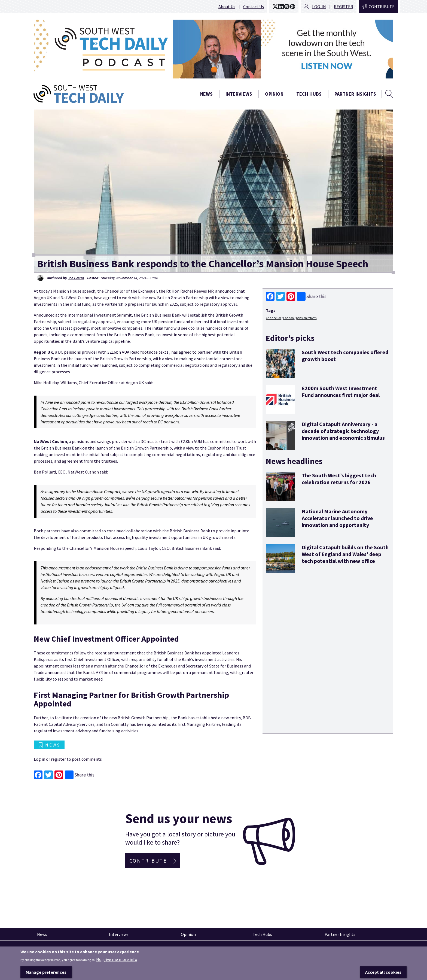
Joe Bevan (76, 278)
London (289, 318)
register (58, 759)
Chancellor (273, 318)
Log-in (319, 7)
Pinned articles (49, 950)
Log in (39, 759)
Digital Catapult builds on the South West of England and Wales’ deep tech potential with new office (345, 554)
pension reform (306, 318)
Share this (312, 296)
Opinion (274, 94)
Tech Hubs (309, 94)
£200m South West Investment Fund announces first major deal (341, 392)
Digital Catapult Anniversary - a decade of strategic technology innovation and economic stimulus (343, 431)
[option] (213, 49)
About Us (227, 7)
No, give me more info (117, 965)
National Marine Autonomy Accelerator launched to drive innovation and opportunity (337, 518)
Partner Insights (355, 94)
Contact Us (254, 7)
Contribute (382, 7)
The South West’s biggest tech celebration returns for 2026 (339, 479)
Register (344, 7)
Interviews (239, 94)
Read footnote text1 (149, 352)
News (206, 94)
